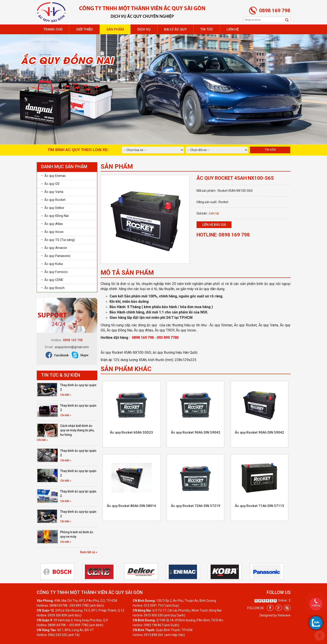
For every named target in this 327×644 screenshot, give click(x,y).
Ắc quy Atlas (52, 224)
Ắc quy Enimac (54, 176)
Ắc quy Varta (52, 192)
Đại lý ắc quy (175, 29)
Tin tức (207, 29)
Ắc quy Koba (52, 264)
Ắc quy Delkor (53, 208)
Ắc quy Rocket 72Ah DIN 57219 (196, 506)
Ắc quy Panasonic (56, 256)
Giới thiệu (84, 29)
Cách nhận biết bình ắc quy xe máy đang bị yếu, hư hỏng (77, 430)
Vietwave (284, 615)
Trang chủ (53, 29)
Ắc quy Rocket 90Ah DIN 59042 (259, 432)
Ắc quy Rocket (53, 200)
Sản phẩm (115, 29)
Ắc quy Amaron (54, 248)
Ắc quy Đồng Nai (55, 216)
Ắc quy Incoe (52, 232)
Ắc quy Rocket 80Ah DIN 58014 (131, 506)
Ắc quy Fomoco (55, 272)
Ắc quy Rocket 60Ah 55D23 (131, 432)
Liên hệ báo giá (214, 225)
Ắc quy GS (50, 184)
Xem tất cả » (89, 552)
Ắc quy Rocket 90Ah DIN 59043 (196, 432)
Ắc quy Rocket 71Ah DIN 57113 (259, 506)
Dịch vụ (144, 29)
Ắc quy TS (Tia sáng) (58, 240)
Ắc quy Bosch (53, 288)
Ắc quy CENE (52, 280)
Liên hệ (233, 29)
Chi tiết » (66, 395)
